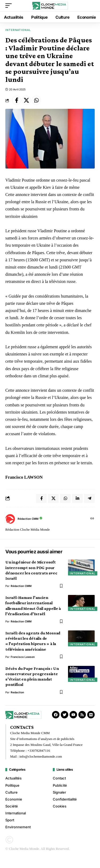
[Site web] (92, 519)
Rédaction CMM (28, 519)
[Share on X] (26, 100)
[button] (10, 6)
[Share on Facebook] (17, 100)
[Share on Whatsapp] (36, 100)
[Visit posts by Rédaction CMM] (10, 519)
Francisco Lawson (23, 657)
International (18, 30)
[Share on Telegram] (89, 498)
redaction (17, 692)
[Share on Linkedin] (77, 498)
